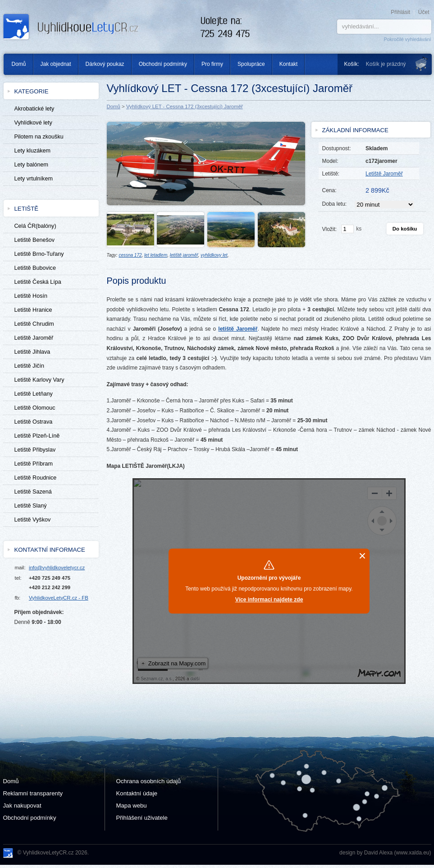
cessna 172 (130, 255)
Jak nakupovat (22, 806)
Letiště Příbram (34, 464)
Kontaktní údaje (137, 793)
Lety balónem (32, 165)
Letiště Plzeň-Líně (37, 436)
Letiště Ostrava (34, 422)
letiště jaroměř (184, 255)
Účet (424, 12)
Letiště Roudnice (36, 478)
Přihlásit (400, 12)
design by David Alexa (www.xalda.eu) (385, 853)
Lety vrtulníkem (34, 179)
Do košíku (405, 229)
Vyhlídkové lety (33, 123)
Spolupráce (251, 64)
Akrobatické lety (34, 109)
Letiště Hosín (31, 296)
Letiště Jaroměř (34, 338)
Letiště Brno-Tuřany (39, 254)
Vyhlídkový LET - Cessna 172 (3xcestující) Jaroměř (185, 106)
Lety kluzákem (33, 151)
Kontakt (289, 64)
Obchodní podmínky (163, 64)
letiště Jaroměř (238, 329)
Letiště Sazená (33, 492)
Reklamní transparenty (33, 793)
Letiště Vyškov (33, 520)
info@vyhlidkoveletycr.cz (57, 568)
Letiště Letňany (34, 394)
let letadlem (156, 255)
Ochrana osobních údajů (149, 781)
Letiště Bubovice (35, 268)
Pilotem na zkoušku (39, 137)
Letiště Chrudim (34, 324)
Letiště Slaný (31, 506)
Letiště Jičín (30, 366)
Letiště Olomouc (35, 408)
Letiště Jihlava (32, 352)
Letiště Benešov (35, 240)
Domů (16, 64)
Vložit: (330, 229)
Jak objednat (56, 64)
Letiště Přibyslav (35, 450)
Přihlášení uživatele (142, 818)
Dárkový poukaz (105, 64)
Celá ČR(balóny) (35, 226)
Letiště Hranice (33, 310)
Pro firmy (212, 64)
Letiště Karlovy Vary (39, 380)
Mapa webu (132, 806)
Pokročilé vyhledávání (407, 39)
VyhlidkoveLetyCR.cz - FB (59, 598)
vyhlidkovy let (214, 255)
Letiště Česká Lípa (38, 282)
